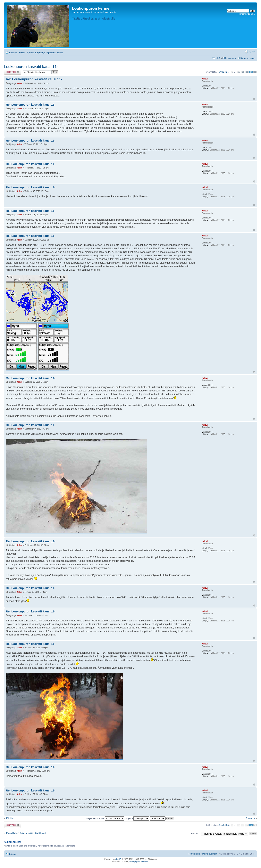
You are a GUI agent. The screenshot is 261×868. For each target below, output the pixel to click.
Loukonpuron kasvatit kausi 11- (31, 67)
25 (255, 72)
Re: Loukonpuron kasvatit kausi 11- (34, 79)
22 (243, 72)
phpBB (118, 859)
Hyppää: (195, 833)
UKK (218, 58)
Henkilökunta (194, 854)
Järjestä (137, 818)
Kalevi (19, 83)
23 (247, 72)
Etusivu (13, 53)
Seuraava (250, 818)
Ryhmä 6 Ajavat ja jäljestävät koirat (45, 53)
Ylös (254, 99)
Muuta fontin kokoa (252, 52)
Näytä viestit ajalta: (105, 818)
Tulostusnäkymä (246, 52)
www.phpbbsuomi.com (139, 861)
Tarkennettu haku (247, 14)
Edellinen (11, 818)
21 (239, 72)
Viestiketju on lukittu (13, 72)
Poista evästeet (210, 854)
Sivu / (223, 72)
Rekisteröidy (230, 58)
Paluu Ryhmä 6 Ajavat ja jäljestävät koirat (26, 833)
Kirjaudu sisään (248, 58)
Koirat (22, 53)
